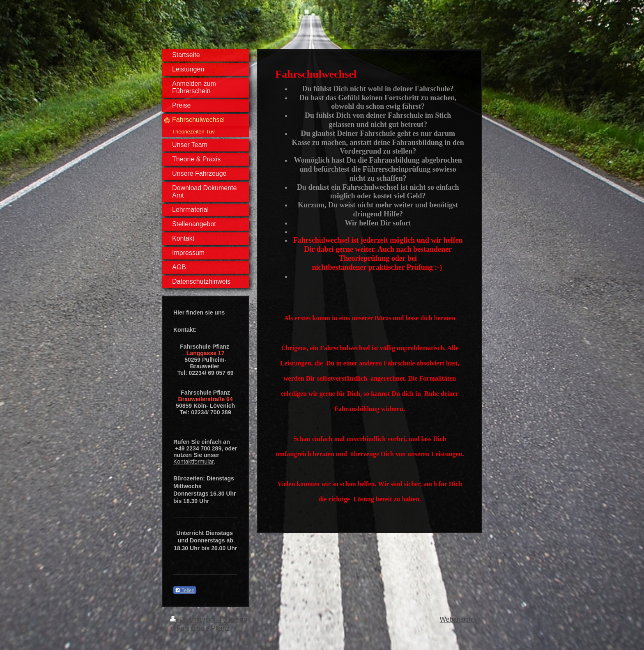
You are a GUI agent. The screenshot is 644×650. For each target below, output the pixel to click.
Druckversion (195, 619)
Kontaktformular (194, 462)
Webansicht (457, 619)
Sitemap (235, 619)
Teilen (185, 590)
